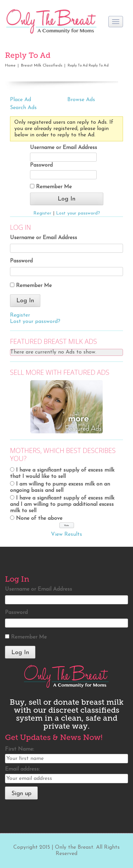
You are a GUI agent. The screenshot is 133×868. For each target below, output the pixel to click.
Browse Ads (81, 100)
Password (41, 165)
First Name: (19, 749)
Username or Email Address (63, 148)
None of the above (39, 518)
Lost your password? (78, 213)
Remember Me (51, 187)
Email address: (22, 769)
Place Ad (20, 100)
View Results (66, 534)
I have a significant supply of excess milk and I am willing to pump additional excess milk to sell (62, 505)
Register (42, 213)
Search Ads (23, 108)
